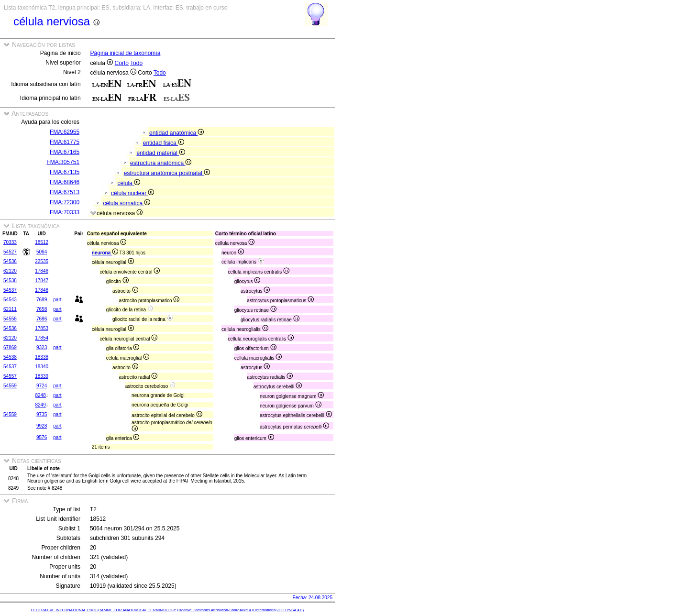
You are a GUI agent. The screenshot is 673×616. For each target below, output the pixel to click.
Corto (122, 63)
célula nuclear (132, 193)
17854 (42, 338)
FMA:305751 (63, 162)
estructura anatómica (161, 163)
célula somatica (127, 203)
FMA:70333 (65, 212)
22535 (42, 261)
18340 (42, 367)
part (57, 300)
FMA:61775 (65, 142)
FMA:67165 (65, 152)
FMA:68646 (65, 182)
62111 (10, 309)
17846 (42, 271)
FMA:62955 (65, 132)
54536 (10, 261)
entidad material (161, 153)
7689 (42, 300)
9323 (42, 347)
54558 (10, 319)
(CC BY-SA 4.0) (291, 610)
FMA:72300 (65, 202)
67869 (10, 347)
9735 (42, 414)
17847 (42, 280)
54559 (10, 386)
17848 (42, 290)
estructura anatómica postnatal (167, 173)
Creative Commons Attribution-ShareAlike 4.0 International (226, 610)
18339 (42, 376)
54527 (10, 252)
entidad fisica (164, 143)
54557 (10, 376)
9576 (42, 437)
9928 (42, 426)
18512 (42, 242)
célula (129, 183)
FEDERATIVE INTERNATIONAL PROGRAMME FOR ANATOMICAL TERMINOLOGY (104, 610)
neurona (105, 253)
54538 (10, 280)
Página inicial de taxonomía (126, 53)
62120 (10, 271)
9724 (42, 386)
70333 (10, 242)
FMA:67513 (65, 192)
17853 (42, 328)
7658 (42, 309)
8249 (40, 405)
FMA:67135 (65, 172)
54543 (10, 300)
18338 (42, 357)
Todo (136, 63)
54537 (10, 290)
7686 (42, 319)
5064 (42, 252)
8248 (40, 395)
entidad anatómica (177, 133)
